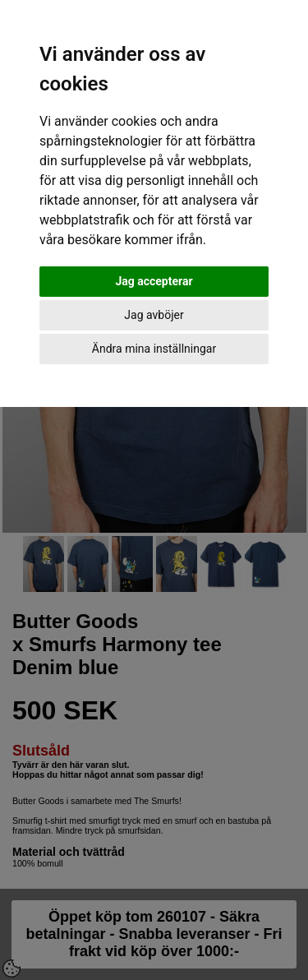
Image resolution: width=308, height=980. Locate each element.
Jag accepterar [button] (154, 281)
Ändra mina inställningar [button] (154, 349)
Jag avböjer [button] (154, 315)
